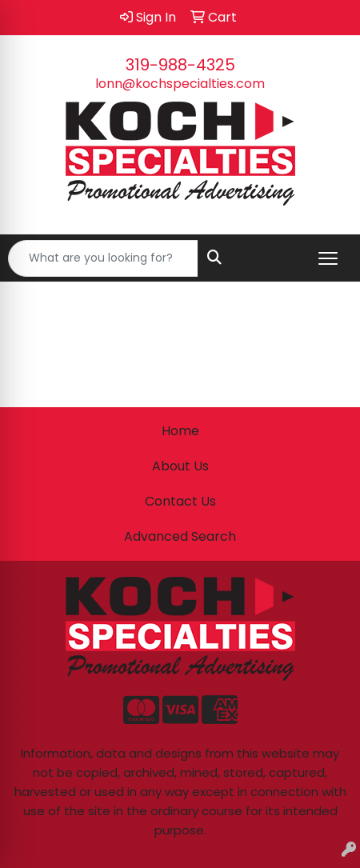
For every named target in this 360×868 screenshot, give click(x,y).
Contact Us (180, 501)
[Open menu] (328, 258)
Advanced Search (180, 536)
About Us (180, 466)
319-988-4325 (180, 65)
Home (180, 431)
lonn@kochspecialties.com (180, 84)
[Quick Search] (103, 258)
